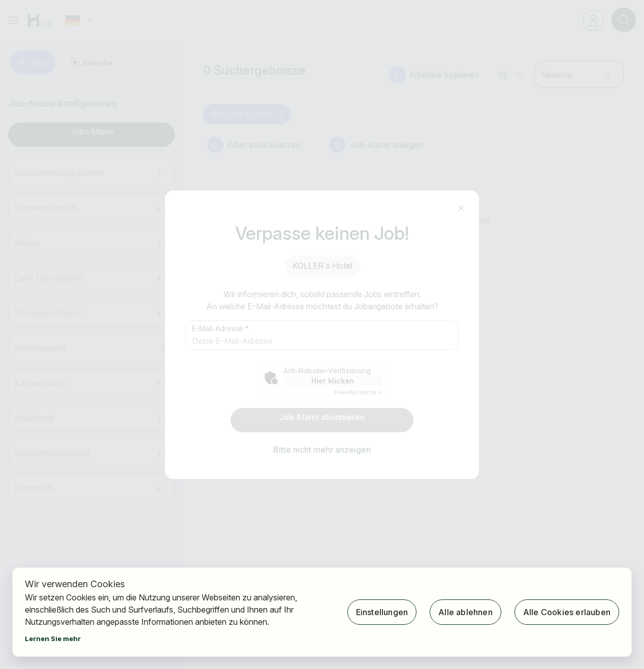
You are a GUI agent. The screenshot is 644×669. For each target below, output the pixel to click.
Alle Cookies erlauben (567, 612)
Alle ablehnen (465, 612)
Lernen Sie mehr (53, 639)
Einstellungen (382, 612)
